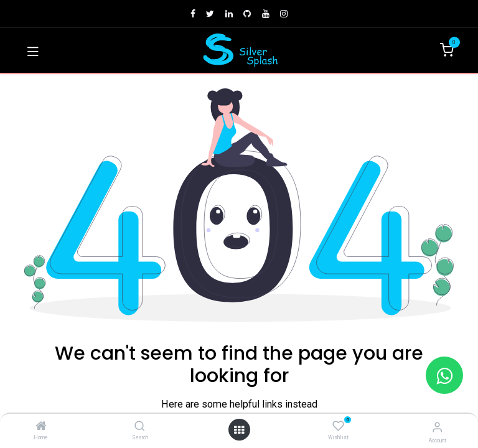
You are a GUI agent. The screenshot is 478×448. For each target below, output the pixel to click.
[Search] (140, 427)
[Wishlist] (338, 426)
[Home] (41, 427)
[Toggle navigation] (33, 50)
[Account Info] (437, 427)
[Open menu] (239, 430)
